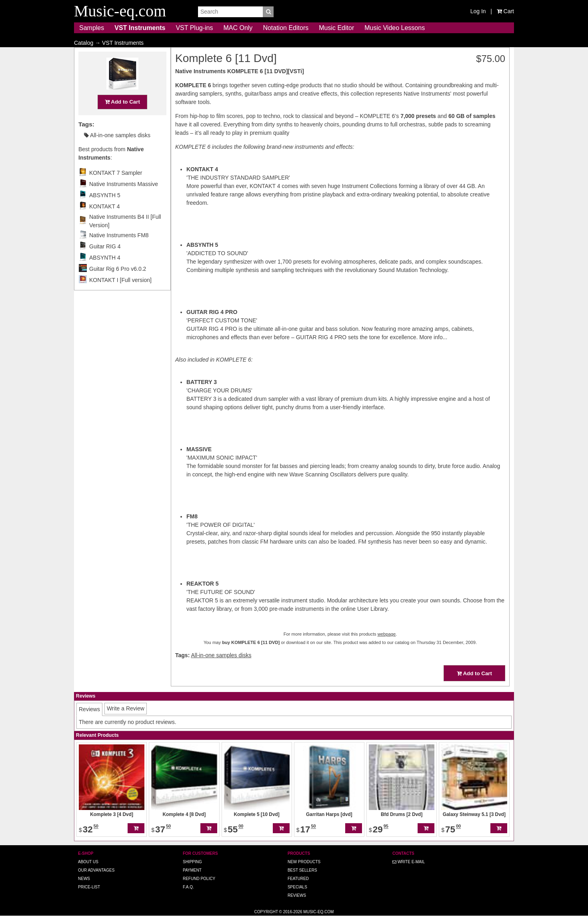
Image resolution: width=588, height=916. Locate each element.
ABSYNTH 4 (105, 273)
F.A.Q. (188, 887)
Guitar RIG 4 (105, 262)
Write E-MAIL (409, 862)
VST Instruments (140, 28)
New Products (304, 862)
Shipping (192, 862)
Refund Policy (199, 879)
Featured (298, 879)
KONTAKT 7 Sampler (116, 188)
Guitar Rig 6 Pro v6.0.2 (118, 284)
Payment (192, 870)
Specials (297, 887)
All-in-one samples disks (117, 151)
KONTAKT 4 (105, 222)
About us (88, 862)
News (84, 879)
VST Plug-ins (194, 28)
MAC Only (238, 28)
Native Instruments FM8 (119, 251)
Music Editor (336, 28)
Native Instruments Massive (124, 200)
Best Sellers (302, 870)
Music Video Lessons (395, 28)
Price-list (89, 887)
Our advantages (96, 870)
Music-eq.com (318, 912)
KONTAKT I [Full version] (120, 296)
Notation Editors (286, 28)
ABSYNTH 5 (105, 211)
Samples (92, 28)
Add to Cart (122, 117)
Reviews (297, 895)
